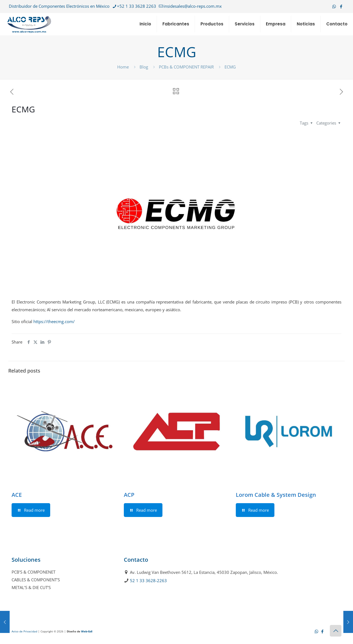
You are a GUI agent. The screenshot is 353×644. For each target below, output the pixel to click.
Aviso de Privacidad (24, 631)
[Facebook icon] (341, 6)
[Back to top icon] (336, 631)
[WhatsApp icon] (334, 6)
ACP (129, 495)
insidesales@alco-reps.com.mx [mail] (193, 6)
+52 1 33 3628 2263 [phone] (137, 6)
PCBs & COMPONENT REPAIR (186, 67)
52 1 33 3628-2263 (148, 580)
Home (123, 67)
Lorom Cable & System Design (276, 495)
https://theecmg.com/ (54, 321)
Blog (144, 67)
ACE (17, 495)
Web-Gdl (87, 631)
